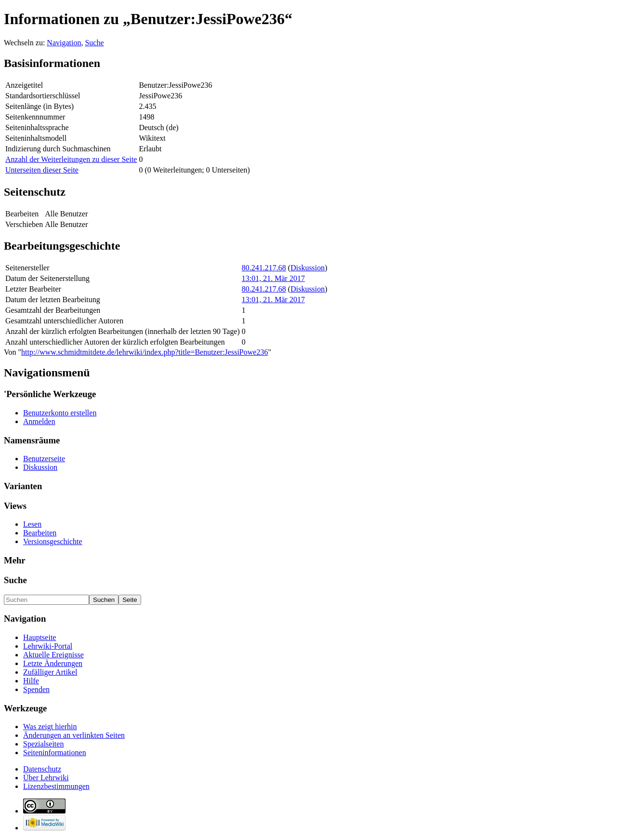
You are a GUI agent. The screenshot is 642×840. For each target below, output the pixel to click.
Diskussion (308, 268)
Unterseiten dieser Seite (42, 170)
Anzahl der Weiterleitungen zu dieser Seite (71, 159)
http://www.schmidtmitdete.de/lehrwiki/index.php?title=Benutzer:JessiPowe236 (144, 352)
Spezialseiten (43, 744)
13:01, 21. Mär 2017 (273, 278)
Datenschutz (42, 769)
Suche (94, 43)
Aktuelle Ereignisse (53, 655)
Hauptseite (39, 637)
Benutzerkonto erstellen (60, 413)
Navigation (64, 43)
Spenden (36, 689)
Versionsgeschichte (53, 541)
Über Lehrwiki (46, 778)
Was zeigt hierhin (50, 727)
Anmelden (39, 421)
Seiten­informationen (55, 753)
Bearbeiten (40, 533)
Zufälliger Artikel (50, 672)
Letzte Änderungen (53, 663)
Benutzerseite (44, 459)
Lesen (32, 524)
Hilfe (31, 681)
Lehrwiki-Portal (48, 646)
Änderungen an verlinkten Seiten (74, 735)
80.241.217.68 (264, 268)
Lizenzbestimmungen (56, 786)
